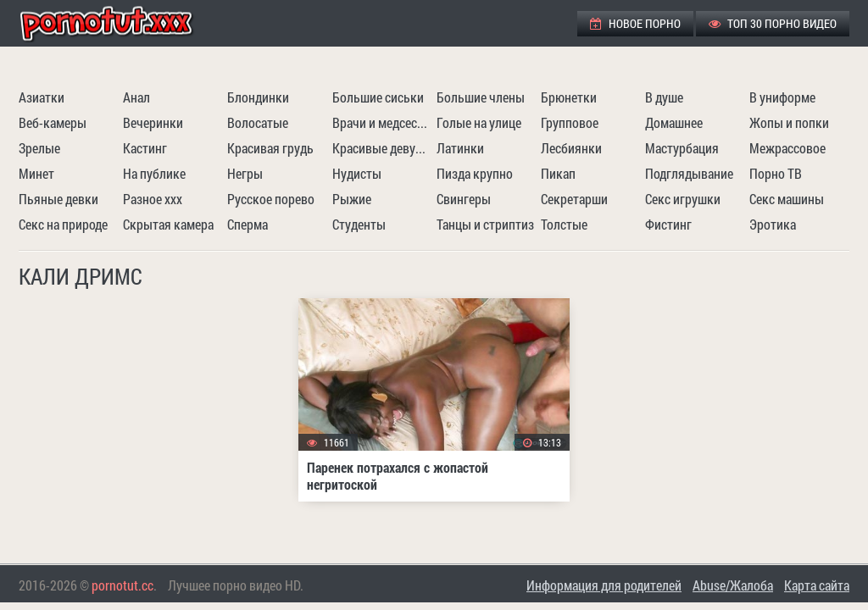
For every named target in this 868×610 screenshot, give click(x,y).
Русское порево (271, 199)
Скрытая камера (168, 224)
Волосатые (258, 122)
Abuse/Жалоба (733, 585)
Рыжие (352, 199)
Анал (136, 97)
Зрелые (39, 148)
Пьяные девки (58, 199)
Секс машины (787, 199)
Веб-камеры (53, 122)
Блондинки (258, 97)
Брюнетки (569, 97)
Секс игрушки (683, 199)
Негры (245, 173)
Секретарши (574, 199)
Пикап (558, 173)
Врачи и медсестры (382, 122)
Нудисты (357, 173)
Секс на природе (63, 224)
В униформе (782, 97)
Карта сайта (817, 585)
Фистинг (668, 224)
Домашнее (674, 122)
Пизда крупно (475, 173)
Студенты (359, 224)
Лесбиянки (571, 148)
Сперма (248, 224)
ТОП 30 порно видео (773, 23)
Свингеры (464, 199)
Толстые (564, 224)
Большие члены (481, 97)
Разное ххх (153, 199)
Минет (36, 173)
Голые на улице (479, 122)
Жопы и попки (789, 122)
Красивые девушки (382, 148)
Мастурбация (682, 148)
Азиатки (42, 97)
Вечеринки (153, 122)
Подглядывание (689, 173)
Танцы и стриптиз (485, 224)
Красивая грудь (270, 148)
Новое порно (635, 23)
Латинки (460, 148)
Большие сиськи (378, 97)
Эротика (773, 224)
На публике (154, 173)
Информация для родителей (604, 585)
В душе (664, 97)
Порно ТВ (776, 173)
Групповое (570, 122)
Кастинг (145, 148)
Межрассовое (787, 148)
